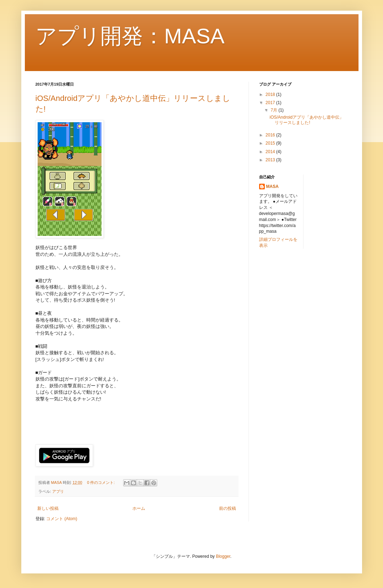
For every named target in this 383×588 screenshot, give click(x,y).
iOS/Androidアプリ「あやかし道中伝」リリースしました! (307, 120)
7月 (274, 110)
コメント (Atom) (62, 519)
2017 (271, 103)
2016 (271, 135)
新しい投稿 (48, 508)
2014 (271, 152)
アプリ (58, 491)
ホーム (139, 508)
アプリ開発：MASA (130, 36)
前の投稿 (228, 508)
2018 (271, 95)
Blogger (223, 556)
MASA (272, 187)
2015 (271, 143)
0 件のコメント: (101, 482)
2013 (271, 160)
